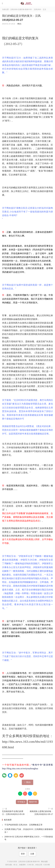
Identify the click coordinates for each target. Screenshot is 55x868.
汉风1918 (37, 9)
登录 (23, 854)
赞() (19, 24)
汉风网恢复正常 (36, 825)
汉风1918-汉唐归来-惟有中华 (28, 3)
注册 (32, 854)
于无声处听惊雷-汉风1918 (16, 825)
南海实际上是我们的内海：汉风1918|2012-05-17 (41, 813)
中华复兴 (21, 802)
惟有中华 (33, 802)
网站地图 (44, 862)
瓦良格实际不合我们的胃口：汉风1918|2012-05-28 (13, 813)
